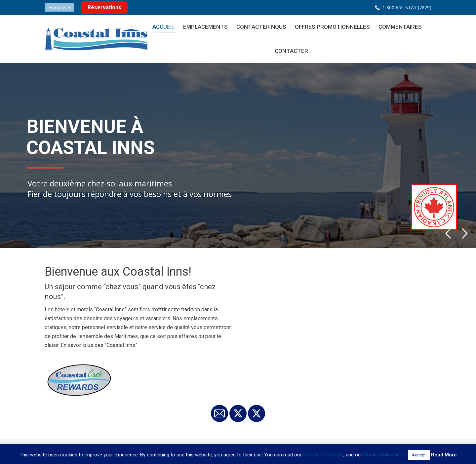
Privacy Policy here (323, 455)
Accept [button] (419, 455)
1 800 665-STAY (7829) (407, 7)
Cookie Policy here (384, 455)
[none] (59, 7)
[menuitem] (59, 7)
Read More (444, 455)
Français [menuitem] (57, 7)
